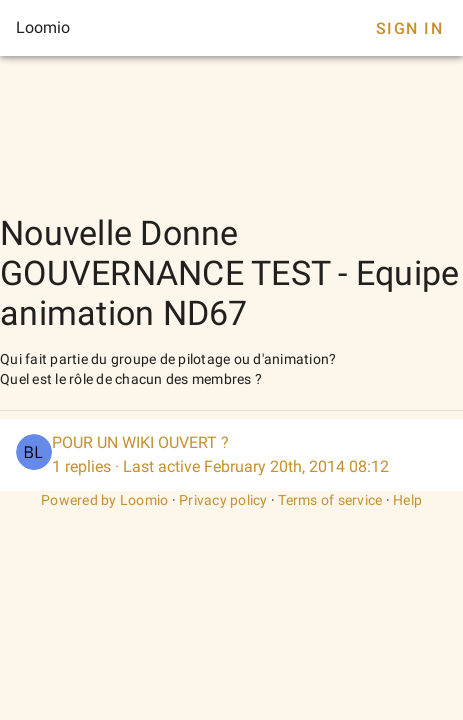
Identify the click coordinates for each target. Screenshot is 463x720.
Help (407, 500)
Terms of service (330, 500)
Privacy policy (223, 500)
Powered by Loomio (104, 500)
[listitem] (231, 455)
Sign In (409, 28)
